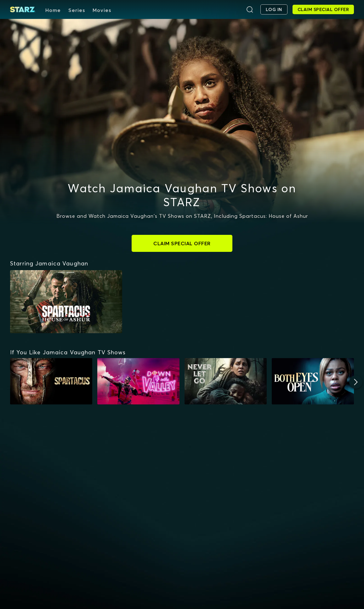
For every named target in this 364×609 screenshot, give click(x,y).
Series (77, 10)
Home (53, 10)
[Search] (250, 9)
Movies (102, 10)
